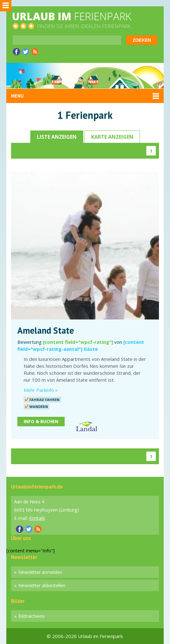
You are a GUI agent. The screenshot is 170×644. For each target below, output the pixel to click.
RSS (35, 52)
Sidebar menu (6, 6)
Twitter (26, 52)
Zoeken (142, 40)
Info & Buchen (41, 421)
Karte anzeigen (112, 137)
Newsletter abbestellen (42, 585)
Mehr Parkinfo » (41, 390)
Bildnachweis (32, 616)
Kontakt (37, 518)
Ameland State (46, 331)
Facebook (16, 52)
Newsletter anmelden (40, 572)
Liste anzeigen (57, 137)
